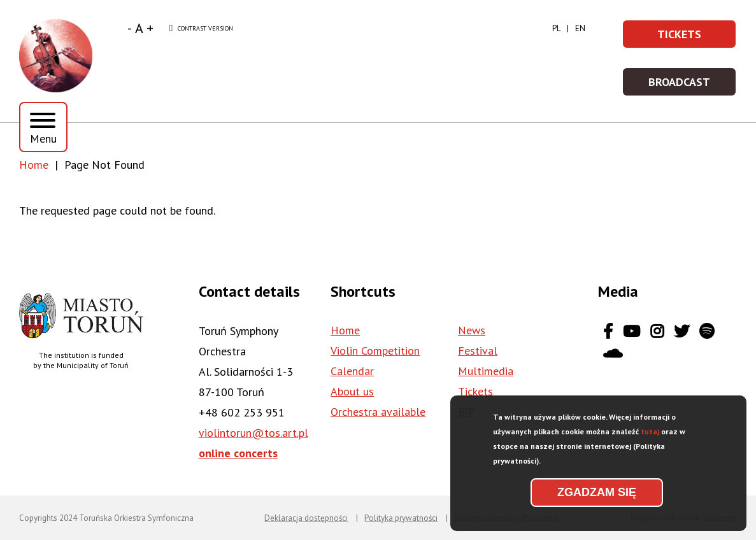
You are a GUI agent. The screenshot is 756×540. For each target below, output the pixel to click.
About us (352, 391)
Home (34, 165)
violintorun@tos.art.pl (253, 433)
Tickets (697, 38)
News (472, 330)
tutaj (650, 438)
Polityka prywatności (401, 518)
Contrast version (201, 29)
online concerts (238, 453)
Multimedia (486, 371)
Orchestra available (378, 412)
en (580, 28)
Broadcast (693, 86)
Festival (478, 351)
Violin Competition (375, 351)
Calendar (352, 371)
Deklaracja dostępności (306, 518)
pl (556, 28)
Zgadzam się (597, 499)
